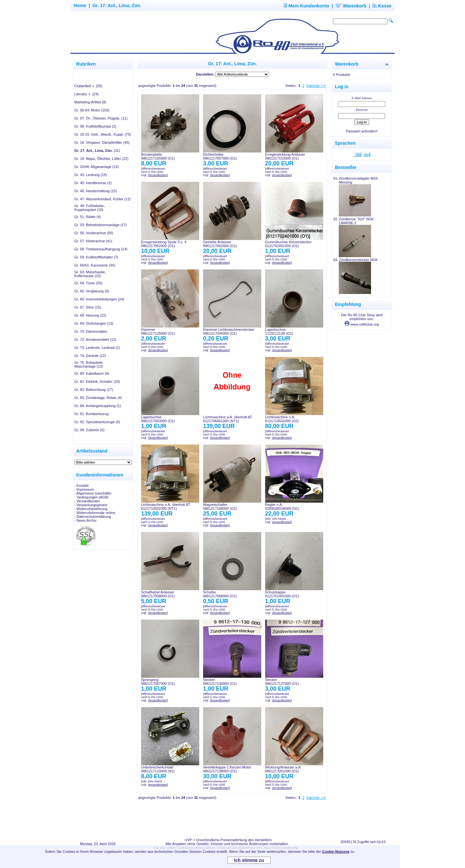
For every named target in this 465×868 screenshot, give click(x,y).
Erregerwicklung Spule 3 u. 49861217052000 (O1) (164, 244)
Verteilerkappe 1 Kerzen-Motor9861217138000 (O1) (227, 769)
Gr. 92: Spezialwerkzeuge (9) (97, 422)
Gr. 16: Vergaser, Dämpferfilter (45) (102, 142)
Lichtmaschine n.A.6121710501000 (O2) (282, 419)
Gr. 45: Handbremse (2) (93, 183)
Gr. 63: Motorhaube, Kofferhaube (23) (90, 274)
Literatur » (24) (86, 94)
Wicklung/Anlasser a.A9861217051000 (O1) (283, 769)
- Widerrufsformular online (95, 513)
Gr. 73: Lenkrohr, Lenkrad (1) (97, 348)
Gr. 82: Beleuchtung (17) (94, 390)
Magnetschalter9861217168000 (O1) (220, 507)
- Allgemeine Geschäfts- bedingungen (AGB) (93, 495)
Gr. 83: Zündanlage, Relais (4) (98, 398)
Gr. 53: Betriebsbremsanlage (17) (101, 225)
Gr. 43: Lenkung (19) (91, 175)
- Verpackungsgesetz (91, 505)
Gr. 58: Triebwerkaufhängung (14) (101, 249)
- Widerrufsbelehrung (91, 509)
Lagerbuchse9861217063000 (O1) (158, 419)
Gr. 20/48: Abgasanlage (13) (97, 167)
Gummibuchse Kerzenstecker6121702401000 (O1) (288, 244)
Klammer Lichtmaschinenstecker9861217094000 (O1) (229, 331)
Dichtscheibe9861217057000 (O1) (220, 156)
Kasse (382, 6)
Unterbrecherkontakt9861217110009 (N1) (158, 769)
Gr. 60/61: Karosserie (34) (95, 265)
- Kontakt (81, 486)
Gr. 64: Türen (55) (88, 283)
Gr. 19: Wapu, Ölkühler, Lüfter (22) (101, 159)
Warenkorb (351, 6)
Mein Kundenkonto (306, 6)
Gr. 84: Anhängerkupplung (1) (98, 406)
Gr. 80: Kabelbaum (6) (92, 373)
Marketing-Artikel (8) (90, 102)
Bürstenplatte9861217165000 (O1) (158, 156)
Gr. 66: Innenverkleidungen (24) (99, 299)
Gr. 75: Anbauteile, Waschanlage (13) (89, 364)
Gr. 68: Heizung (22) (90, 315)
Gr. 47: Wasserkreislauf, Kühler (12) (102, 199)
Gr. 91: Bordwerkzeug (91, 414)
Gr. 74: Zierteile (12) (90, 356)
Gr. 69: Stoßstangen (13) (94, 323)
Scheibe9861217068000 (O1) (220, 594)
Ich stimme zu (249, 860)
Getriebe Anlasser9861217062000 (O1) (220, 244)
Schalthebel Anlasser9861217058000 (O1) (158, 594)
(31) (97, 151)
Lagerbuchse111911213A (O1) (279, 331)
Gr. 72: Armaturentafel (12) (95, 340)
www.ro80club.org (362, 324)
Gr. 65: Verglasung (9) (92, 291)
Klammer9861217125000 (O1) (158, 331)
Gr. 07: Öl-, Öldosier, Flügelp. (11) (101, 118)
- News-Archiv (85, 520)
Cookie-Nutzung (336, 852)
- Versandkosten (87, 501)
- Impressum (84, 489)
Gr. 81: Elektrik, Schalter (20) (97, 382)
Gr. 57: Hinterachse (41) (93, 241)
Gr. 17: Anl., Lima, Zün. (117, 5)
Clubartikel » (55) (88, 86)
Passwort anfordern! (362, 131)
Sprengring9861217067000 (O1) (158, 682)
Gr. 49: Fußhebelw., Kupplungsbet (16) (90, 208)
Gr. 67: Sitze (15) (88, 307)
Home (80, 5)
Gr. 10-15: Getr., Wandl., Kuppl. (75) (103, 134)
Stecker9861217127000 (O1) (282, 682)
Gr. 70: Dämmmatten (91, 331)
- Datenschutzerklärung (93, 517)
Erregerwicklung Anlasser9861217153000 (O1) (285, 156)
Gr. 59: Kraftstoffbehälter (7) (96, 257)
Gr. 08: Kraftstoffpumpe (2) (95, 126)
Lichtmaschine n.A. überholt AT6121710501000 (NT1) (165, 507)
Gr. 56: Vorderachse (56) (94, 233)
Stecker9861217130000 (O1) (220, 682)
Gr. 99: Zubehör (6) (89, 430)
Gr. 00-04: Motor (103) (92, 110)
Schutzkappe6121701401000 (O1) (282, 594)
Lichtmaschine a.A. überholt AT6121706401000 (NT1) (227, 419)
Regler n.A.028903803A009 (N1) (282, 507)
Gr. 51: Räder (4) (88, 217)
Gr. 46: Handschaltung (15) (96, 191)
